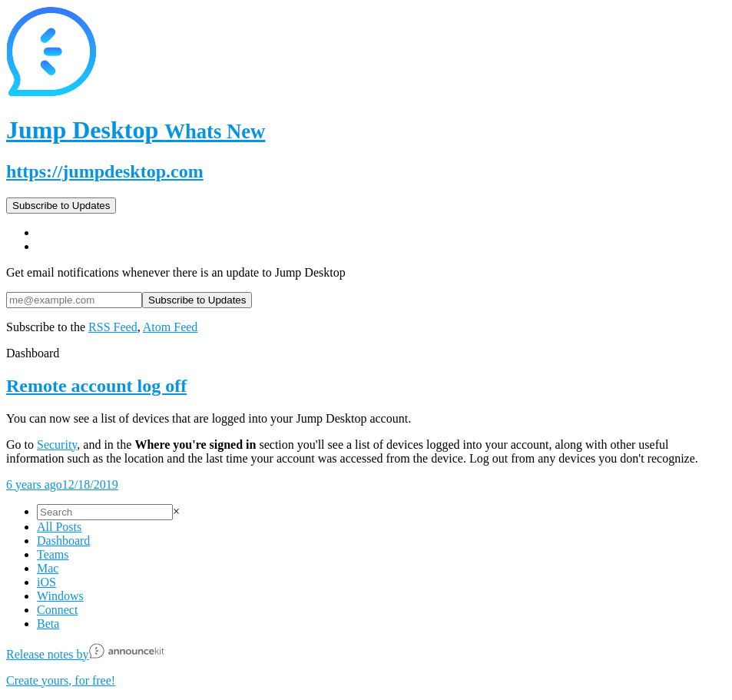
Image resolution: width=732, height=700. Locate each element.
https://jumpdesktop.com (105, 171)
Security (57, 445)
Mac (48, 568)
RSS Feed (113, 327)
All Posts (59, 527)
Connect (57, 610)
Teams (53, 554)
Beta (48, 624)
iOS (46, 582)
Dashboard (63, 541)
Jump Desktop (136, 130)
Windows (60, 596)
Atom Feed (171, 327)
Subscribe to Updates (61, 206)
